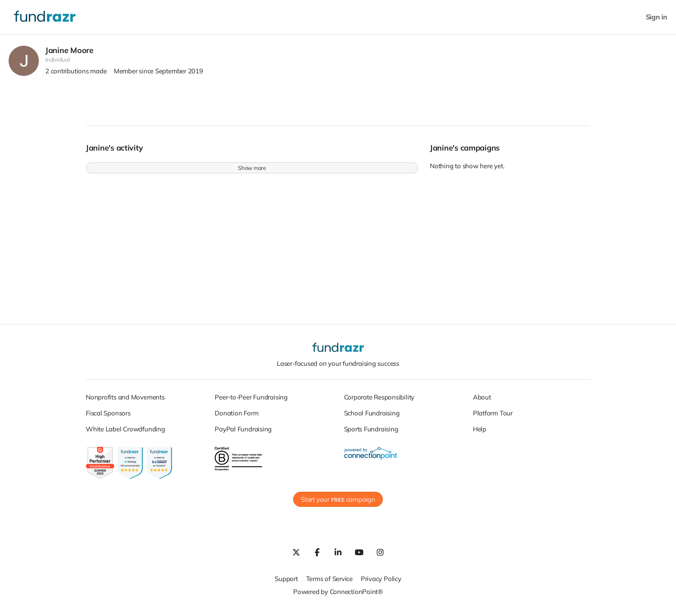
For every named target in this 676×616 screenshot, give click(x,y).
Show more (252, 173)
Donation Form (236, 417)
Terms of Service (329, 583)
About (482, 401)
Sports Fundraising (371, 433)
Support (286, 583)
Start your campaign (338, 504)
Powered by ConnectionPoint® (338, 596)
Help (480, 433)
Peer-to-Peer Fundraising (251, 401)
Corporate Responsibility (379, 401)
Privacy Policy (381, 583)
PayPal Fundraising (243, 433)
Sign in (657, 17)
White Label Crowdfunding (125, 433)
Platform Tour (493, 417)
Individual (58, 64)
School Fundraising (372, 417)
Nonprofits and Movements (125, 401)
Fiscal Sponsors (108, 417)
